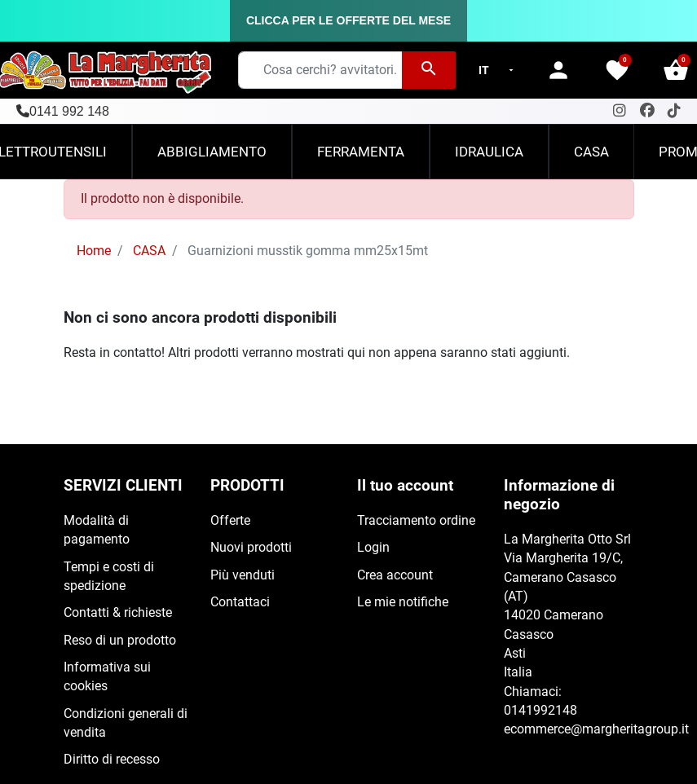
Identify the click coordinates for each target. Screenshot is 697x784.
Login (373, 548)
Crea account (395, 575)
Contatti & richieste (118, 613)
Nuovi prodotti (251, 548)
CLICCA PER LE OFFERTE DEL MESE (348, 20)
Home (94, 251)
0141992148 (540, 711)
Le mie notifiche (403, 602)
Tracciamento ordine (416, 521)
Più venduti (243, 575)
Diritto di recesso (112, 760)
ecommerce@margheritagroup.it (596, 729)
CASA (149, 251)
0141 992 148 (69, 111)
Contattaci (240, 602)
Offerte (230, 521)
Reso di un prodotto (120, 641)
